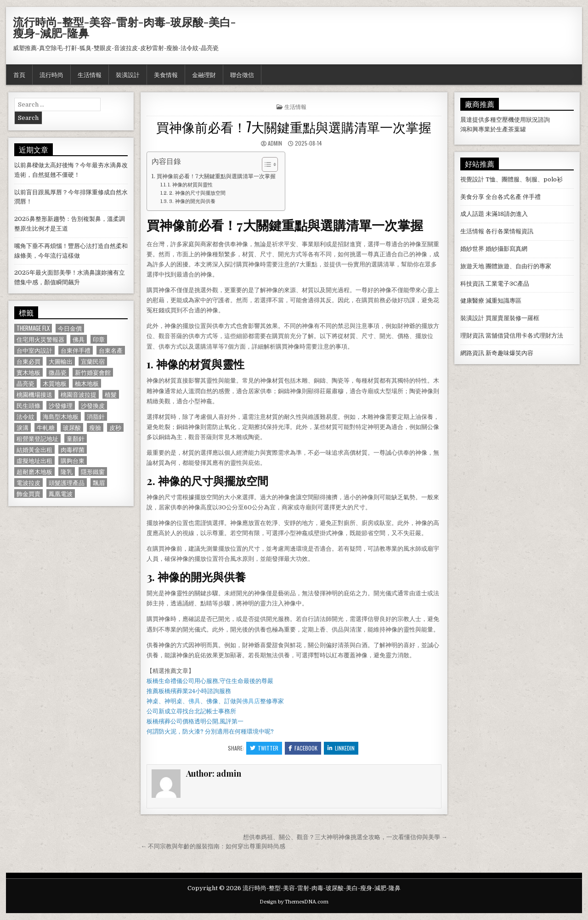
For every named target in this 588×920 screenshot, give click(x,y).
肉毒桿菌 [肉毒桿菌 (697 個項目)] (73, 449)
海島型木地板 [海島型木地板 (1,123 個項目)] (61, 416)
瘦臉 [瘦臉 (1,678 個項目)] (95, 427)
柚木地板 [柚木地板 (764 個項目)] (87, 383)
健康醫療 (472, 301)
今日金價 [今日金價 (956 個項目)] (70, 328)
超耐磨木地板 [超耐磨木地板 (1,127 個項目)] (34, 471)
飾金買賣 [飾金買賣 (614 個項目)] (28, 494)
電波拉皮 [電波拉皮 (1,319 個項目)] (28, 483)
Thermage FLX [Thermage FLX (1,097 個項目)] (33, 328)
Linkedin (341, 748)
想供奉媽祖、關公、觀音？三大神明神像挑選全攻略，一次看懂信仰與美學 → (345, 837)
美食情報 (166, 74)
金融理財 (204, 74)
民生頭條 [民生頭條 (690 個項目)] (28, 405)
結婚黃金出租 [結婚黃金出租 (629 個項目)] (34, 449)
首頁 (19, 74)
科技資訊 (472, 284)
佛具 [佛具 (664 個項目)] (79, 339)
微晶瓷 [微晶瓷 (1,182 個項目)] (58, 372)
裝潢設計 (128, 74)
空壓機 (505, 120)
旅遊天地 (472, 266)
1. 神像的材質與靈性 (190, 185)
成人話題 (472, 214)
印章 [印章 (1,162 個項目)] (99, 339)
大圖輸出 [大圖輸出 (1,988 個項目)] (61, 361)
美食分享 (472, 197)
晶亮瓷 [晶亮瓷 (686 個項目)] (25, 383)
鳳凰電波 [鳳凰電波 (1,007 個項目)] (61, 494)
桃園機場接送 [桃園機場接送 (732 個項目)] (34, 394)
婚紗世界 (472, 249)
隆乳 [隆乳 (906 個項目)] (67, 471)
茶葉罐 (517, 129)
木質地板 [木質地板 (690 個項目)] (55, 383)
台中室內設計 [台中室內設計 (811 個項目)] (34, 350)
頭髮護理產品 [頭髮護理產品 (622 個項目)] (67, 483)
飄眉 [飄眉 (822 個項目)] (99, 483)
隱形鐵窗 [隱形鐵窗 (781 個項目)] (93, 471)
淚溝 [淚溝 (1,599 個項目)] (23, 427)
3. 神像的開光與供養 (192, 202)
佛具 (194, 701)
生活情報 (90, 74)
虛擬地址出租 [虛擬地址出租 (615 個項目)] (34, 460)
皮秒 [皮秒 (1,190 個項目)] (115, 427)
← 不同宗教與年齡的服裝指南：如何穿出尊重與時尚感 (213, 846)
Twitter (264, 748)
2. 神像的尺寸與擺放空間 (197, 193)
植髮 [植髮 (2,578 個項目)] (111, 394)
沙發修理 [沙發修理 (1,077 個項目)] (61, 405)
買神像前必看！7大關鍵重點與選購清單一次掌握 (294, 127)
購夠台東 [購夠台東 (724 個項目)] (73, 460)
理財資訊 (472, 336)
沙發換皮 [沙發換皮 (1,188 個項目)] (93, 405)
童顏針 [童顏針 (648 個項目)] (76, 438)
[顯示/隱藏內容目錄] (265, 164)
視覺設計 (472, 179)
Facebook (303, 748)
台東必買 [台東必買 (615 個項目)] (28, 361)
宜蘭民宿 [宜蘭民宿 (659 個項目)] (93, 361)
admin (275, 143)
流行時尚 (51, 74)
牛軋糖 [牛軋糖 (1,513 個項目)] (46, 427)
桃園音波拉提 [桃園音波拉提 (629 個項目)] (79, 394)
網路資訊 (472, 353)
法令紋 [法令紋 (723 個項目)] (25, 416)
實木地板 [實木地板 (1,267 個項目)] (28, 372)
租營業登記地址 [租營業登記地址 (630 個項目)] (37, 438)
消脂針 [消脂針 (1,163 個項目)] (96, 416)
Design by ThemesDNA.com (294, 902)
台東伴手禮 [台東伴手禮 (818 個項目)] (76, 350)
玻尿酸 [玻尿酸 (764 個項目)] (72, 427)
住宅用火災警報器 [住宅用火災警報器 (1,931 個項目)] (40, 339)
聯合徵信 (242, 74)
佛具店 (251, 701)
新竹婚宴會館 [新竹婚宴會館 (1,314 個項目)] (93, 372)
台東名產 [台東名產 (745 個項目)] (111, 350)
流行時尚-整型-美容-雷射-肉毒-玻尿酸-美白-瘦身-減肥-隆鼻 (124, 27)
